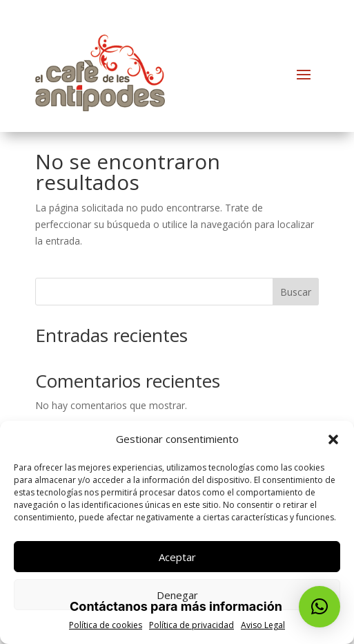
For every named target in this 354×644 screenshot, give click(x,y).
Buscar (296, 292)
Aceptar (177, 557)
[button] (333, 439)
